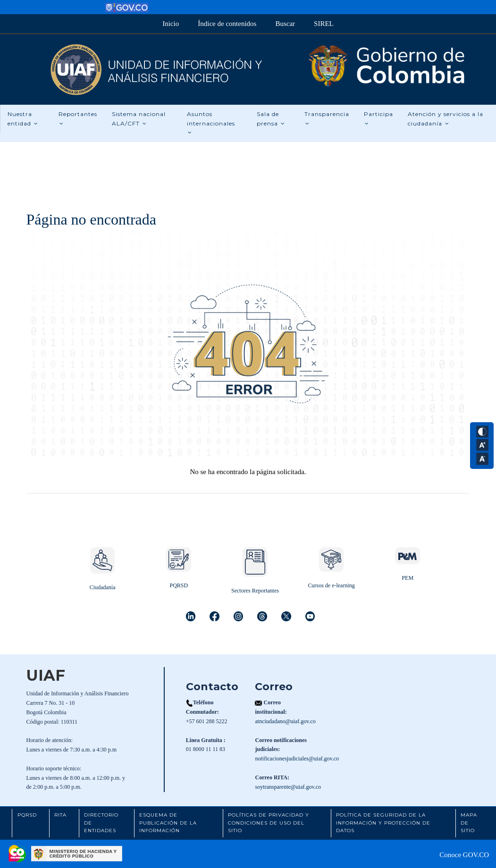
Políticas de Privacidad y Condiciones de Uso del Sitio (269, 823)
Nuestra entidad (23, 119)
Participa (378, 118)
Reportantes (78, 118)
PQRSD (179, 585)
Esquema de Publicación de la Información (168, 823)
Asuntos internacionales (211, 123)
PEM (408, 578)
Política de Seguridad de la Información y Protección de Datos (383, 823)
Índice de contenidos (227, 24)
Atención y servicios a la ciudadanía (446, 119)
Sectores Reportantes (255, 591)
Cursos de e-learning (331, 585)
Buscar (285, 24)
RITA (60, 815)
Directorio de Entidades (101, 823)
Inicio (171, 24)
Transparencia (327, 118)
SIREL (324, 24)
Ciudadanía (103, 587)
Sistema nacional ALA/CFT (139, 119)
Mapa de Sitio (469, 823)
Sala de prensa (271, 119)
